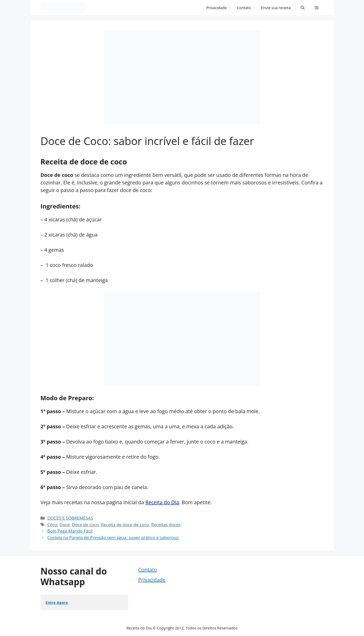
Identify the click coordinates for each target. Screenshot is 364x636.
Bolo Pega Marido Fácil (70, 531)
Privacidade (217, 8)
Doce (64, 525)
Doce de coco (85, 525)
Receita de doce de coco (125, 525)
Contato (244, 8)
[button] (303, 8)
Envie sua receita (276, 8)
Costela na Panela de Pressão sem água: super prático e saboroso (113, 537)
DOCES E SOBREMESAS (70, 518)
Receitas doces (166, 525)
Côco (52, 525)
